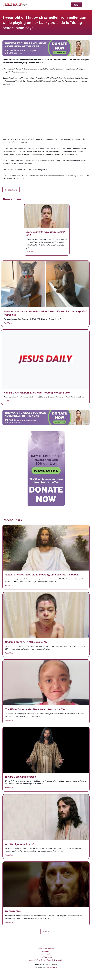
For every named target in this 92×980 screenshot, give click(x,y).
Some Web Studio (51, 967)
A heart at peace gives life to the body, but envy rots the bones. (42, 575)
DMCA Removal (46, 957)
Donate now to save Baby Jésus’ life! (27, 642)
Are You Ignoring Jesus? (20, 844)
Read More (30, 251)
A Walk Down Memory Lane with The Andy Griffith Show (37, 393)
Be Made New (13, 911)
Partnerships (46, 951)
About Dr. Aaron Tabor (46, 948)
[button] (77, 5)
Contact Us (46, 954)
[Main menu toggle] (87, 5)
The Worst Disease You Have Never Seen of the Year (36, 709)
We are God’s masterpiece (20, 777)
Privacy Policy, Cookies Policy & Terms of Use (46, 960)
